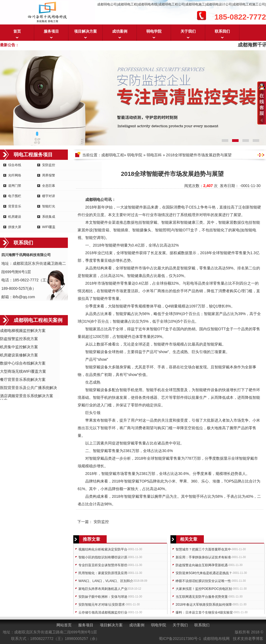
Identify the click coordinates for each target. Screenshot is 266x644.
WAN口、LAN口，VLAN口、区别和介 (106, 581)
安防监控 (49, 165)
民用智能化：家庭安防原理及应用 (103, 573)
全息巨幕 (49, 186)
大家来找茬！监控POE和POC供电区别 (204, 589)
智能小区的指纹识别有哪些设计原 (103, 557)
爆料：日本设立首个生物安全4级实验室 (204, 612)
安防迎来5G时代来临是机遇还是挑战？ (204, 573)
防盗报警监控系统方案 (19, 339)
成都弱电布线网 (216, 639)
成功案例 (120, 31)
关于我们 (188, 31)
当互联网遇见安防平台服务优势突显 (202, 597)
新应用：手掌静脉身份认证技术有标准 (203, 557)
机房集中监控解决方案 (19, 347)
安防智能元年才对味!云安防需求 (102, 605)
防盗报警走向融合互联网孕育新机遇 (202, 565)
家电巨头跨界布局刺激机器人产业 (103, 589)
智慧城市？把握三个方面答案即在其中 (203, 549)
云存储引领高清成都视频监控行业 (103, 612)
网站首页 (64, 625)
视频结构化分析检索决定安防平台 (103, 549)
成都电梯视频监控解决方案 (23, 331)
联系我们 (222, 31)
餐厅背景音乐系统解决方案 (23, 379)
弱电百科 (154, 155)
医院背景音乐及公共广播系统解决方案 (28, 388)
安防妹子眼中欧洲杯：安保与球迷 (103, 597)
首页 (17, 31)
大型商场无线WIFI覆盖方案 (23, 371)
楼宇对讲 (49, 196)
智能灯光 (49, 206)
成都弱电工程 (113, 155)
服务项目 (51, 31)
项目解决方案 (85, 31)
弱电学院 (154, 31)
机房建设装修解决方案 (19, 355)
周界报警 (49, 175)
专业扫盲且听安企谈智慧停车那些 (103, 565)
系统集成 (49, 217)
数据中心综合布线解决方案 (23, 363)
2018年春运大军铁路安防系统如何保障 (204, 605)
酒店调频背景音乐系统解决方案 (27, 396)
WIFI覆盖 (49, 227)
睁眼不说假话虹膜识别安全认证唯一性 (203, 581)
